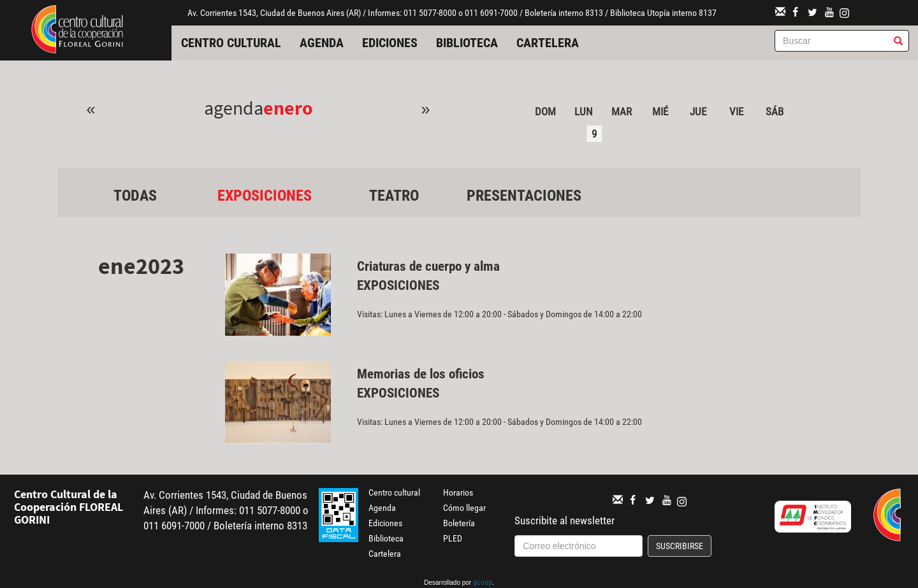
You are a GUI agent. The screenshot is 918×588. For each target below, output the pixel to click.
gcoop (483, 584)
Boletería (459, 523)
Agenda (322, 43)
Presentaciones (524, 196)
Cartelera (548, 43)
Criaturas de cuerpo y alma (428, 266)
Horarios (458, 492)
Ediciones (390, 43)
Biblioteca (467, 43)
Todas (135, 196)
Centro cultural (231, 43)
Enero (288, 108)
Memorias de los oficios (421, 374)
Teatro (394, 196)
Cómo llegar (464, 508)
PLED (453, 538)
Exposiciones (265, 196)
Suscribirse (680, 546)
